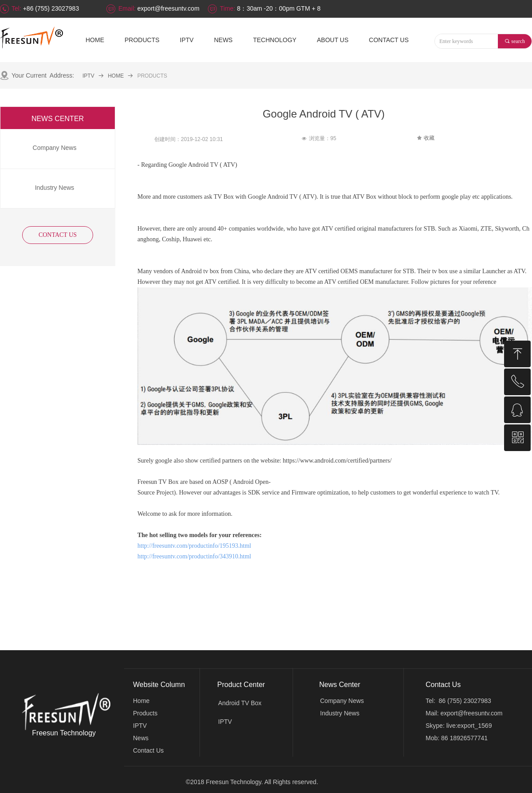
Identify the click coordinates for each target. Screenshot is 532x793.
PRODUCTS (152, 76)
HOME (116, 76)
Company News (342, 701)
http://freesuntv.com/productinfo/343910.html (194, 556)
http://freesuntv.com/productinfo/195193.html (194, 546)
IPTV (88, 76)
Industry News (340, 713)
